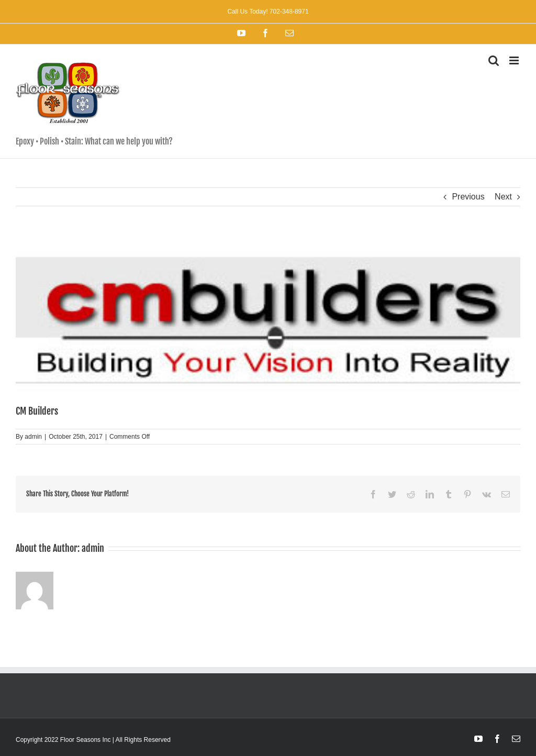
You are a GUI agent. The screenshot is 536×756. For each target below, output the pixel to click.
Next (503, 197)
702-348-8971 (288, 12)
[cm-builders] (268, 321)
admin (33, 437)
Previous (468, 197)
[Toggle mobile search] (494, 60)
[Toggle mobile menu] (515, 60)
